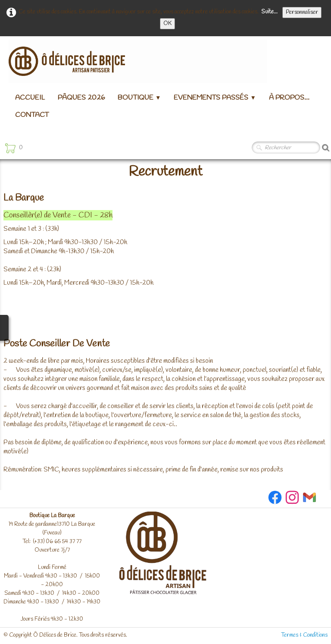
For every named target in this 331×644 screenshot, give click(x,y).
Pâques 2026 (81, 98)
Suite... (269, 12)
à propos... (289, 98)
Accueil (30, 98)
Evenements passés (215, 98)
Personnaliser (302, 12)
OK (167, 24)
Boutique (139, 98)
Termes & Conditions (304, 635)
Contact (32, 115)
